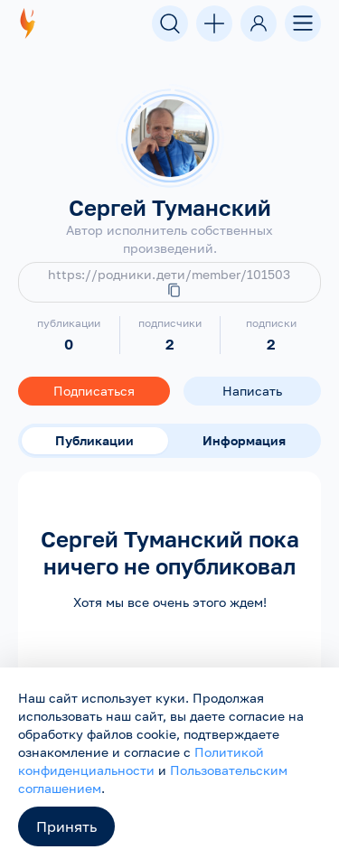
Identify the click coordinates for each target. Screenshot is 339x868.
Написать (252, 391)
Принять (66, 826)
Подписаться (94, 391)
